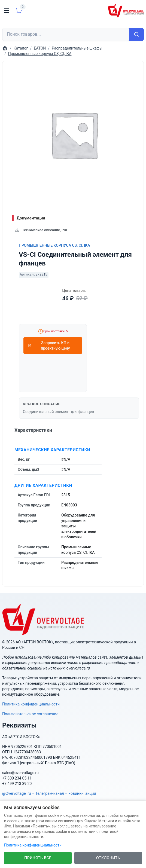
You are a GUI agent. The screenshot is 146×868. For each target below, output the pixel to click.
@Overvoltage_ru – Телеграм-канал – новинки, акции (49, 793)
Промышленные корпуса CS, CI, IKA (54, 245)
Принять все (38, 858)
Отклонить (108, 858)
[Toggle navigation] (7, 11)
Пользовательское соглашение (30, 714)
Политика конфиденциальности (31, 704)
